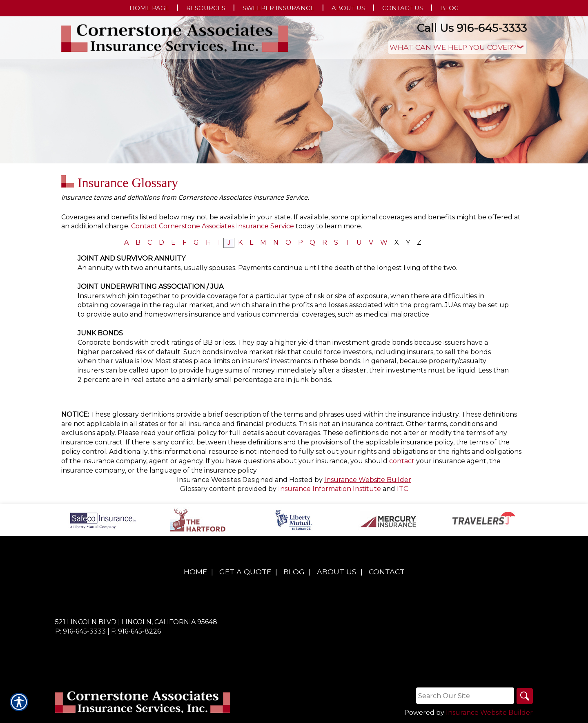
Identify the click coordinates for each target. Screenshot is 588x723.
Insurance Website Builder (368, 480)
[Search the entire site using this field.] (465, 696)
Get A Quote (245, 572)
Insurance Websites (209, 480)
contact (402, 461)
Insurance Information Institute (330, 489)
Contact (387, 572)
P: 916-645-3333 (80, 631)
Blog (294, 572)
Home (195, 572)
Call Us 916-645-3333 (472, 28)
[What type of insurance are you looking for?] (457, 47)
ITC (402, 489)
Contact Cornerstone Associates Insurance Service (213, 226)
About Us (337, 572)
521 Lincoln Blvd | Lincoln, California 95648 (136, 622)
